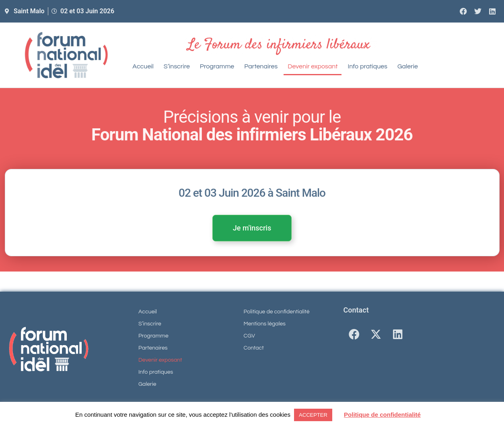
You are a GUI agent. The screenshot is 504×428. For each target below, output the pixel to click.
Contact (254, 348)
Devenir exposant (313, 66)
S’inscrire (177, 66)
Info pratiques (367, 66)
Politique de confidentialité (277, 312)
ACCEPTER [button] (313, 415)
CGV (250, 336)
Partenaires (261, 66)
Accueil (143, 66)
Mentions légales (265, 324)
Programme (217, 66)
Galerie (408, 66)
